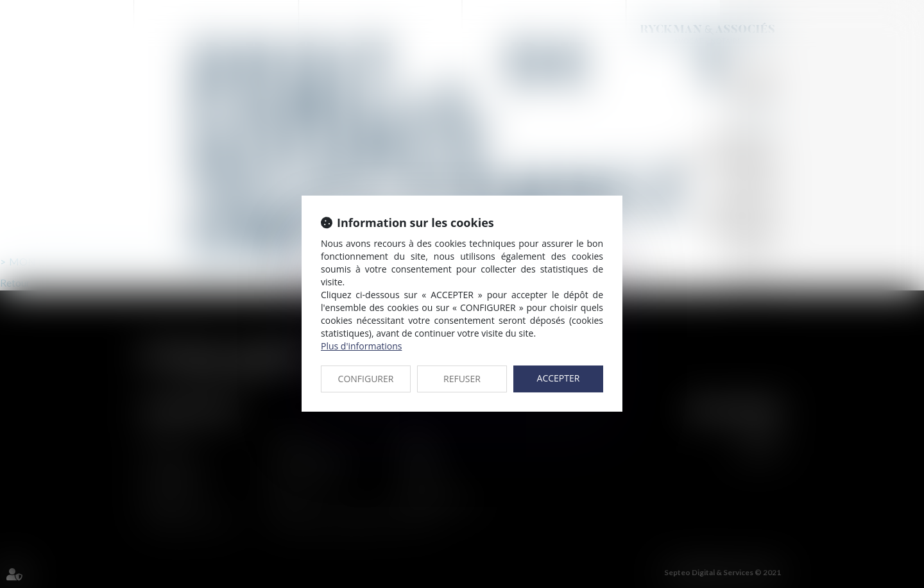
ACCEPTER (559, 378)
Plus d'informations (361, 346)
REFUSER (462, 379)
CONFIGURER (366, 379)
